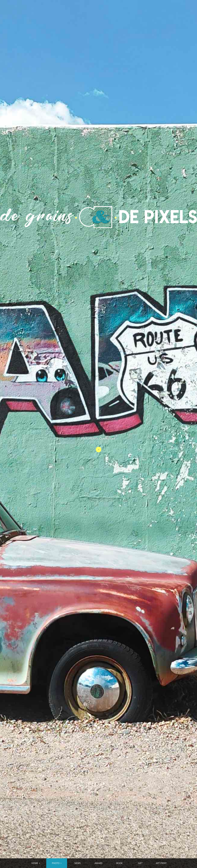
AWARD (98, 863)
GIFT (140, 863)
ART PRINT (161, 863)
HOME (35, 863)
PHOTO (56, 863)
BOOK (119, 863)
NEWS (78, 863)
